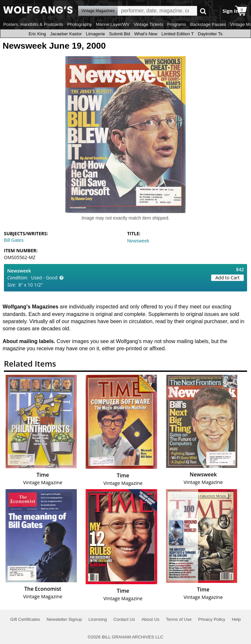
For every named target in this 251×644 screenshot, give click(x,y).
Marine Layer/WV (113, 24)
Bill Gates (14, 240)
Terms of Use (179, 619)
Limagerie (96, 34)
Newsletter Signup (64, 619)
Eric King (37, 34)
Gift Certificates (25, 619)
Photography (79, 24)
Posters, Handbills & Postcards (33, 24)
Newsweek (138, 241)
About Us (151, 619)
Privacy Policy (212, 619)
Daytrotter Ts (210, 34)
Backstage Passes (208, 24)
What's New (146, 34)
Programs (177, 24)
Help (236, 619)
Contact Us (124, 619)
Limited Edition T (178, 34)
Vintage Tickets (148, 24)
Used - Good (44, 278)
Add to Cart (227, 278)
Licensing (98, 619)
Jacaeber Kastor (66, 34)
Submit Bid (120, 34)
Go (203, 11)
